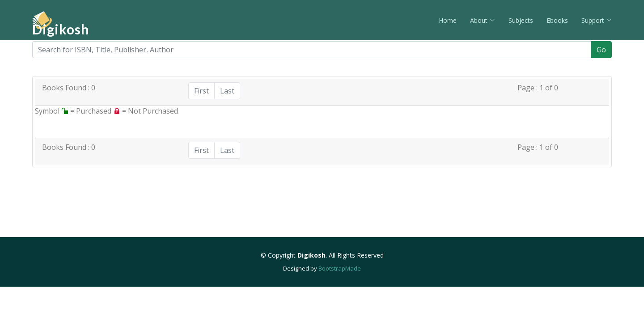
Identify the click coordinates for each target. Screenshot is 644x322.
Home (448, 20)
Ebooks (557, 20)
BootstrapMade (340, 268)
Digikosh (61, 29)
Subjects (521, 20)
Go (601, 50)
